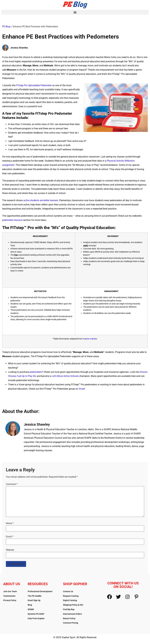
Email (10, 537)
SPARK (31, 609)
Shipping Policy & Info (73, 605)
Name (10, 523)
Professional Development (40, 591)
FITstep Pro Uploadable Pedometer (34, 85)
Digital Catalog (70, 600)
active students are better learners (41, 200)
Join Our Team (10, 591)
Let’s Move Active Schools (65, 376)
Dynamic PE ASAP (36, 614)
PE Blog (6, 27)
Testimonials (9, 596)
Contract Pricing (71, 623)
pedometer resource (12, 220)
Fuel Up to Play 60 (26, 376)
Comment (12, 484)
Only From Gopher (36, 618)
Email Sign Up (34, 600)
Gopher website (90, 339)
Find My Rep (69, 609)
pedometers (36, 372)
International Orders (72, 614)
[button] (75, 12)
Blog (30, 605)
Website (10, 550)
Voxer (82, 389)
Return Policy (69, 618)
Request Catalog (71, 596)
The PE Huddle (35, 596)
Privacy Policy (10, 600)
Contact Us (68, 591)
